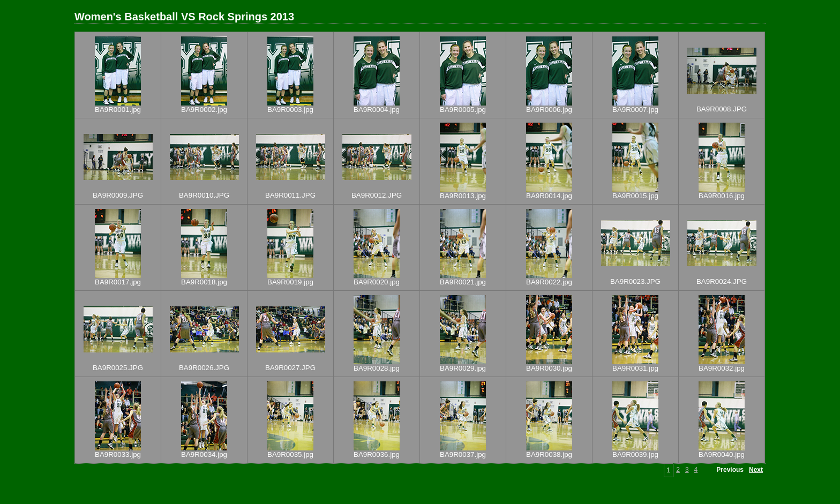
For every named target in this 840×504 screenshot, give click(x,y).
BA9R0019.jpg (290, 282)
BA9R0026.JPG (204, 368)
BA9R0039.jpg (635, 454)
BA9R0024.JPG (722, 281)
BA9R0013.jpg (463, 196)
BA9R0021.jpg (463, 282)
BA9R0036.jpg (377, 454)
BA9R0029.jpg (463, 368)
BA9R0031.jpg (635, 368)
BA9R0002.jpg (204, 110)
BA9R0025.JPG (118, 368)
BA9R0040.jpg (722, 454)
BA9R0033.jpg (118, 454)
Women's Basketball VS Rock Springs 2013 (184, 17)
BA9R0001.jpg (118, 110)
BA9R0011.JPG (290, 195)
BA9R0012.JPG (377, 195)
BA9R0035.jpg (290, 454)
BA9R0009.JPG (118, 195)
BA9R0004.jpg (377, 110)
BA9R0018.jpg (204, 282)
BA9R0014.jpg (549, 196)
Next (756, 470)
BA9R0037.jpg (463, 454)
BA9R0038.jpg (549, 454)
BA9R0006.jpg (549, 110)
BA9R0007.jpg (635, 110)
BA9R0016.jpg (722, 196)
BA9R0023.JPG (635, 281)
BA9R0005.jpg (463, 110)
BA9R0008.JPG (722, 109)
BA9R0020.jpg (377, 282)
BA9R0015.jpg (635, 196)
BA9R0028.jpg (377, 368)
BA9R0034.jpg (204, 454)
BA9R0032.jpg (722, 368)
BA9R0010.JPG (204, 195)
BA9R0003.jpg (290, 110)
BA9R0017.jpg (118, 282)
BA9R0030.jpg (549, 368)
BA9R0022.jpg (549, 282)
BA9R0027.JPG (290, 368)
